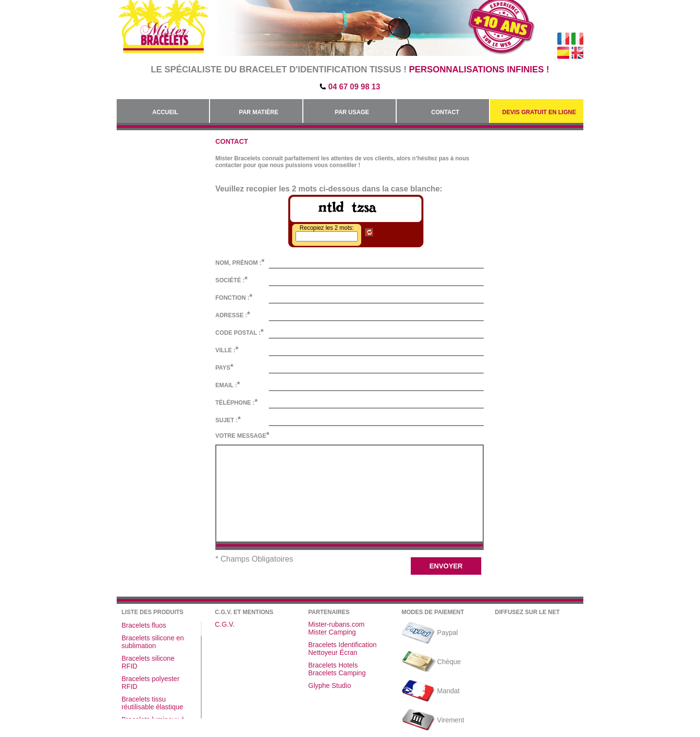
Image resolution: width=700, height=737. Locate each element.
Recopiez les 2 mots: (326, 228)
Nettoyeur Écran (333, 652)
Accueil (165, 112)
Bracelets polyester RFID (150, 683)
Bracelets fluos (144, 625)
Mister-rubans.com (336, 624)
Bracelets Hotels (333, 665)
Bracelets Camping (337, 673)
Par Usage (352, 112)
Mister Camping (332, 632)
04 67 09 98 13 (354, 87)
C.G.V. (225, 624)
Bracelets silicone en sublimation (153, 642)
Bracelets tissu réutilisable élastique (152, 703)
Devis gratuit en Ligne (539, 112)
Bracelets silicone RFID (148, 662)
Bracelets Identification (342, 645)
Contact (445, 112)
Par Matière (259, 112)
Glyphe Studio (330, 686)
